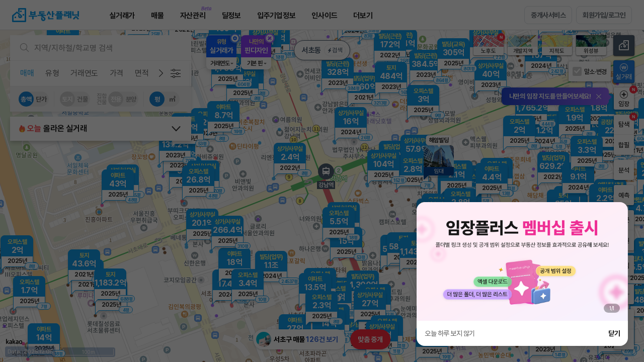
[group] (522, 261)
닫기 (614, 333)
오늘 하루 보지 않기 (450, 333)
